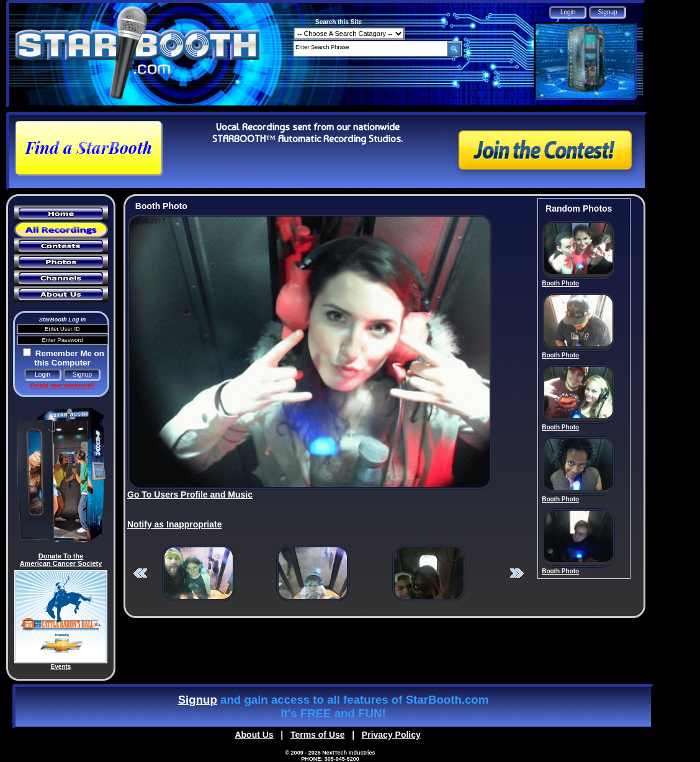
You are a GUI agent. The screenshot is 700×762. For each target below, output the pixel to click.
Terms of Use (318, 735)
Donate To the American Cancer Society (61, 560)
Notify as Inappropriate (174, 524)
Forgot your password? (62, 385)
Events (61, 667)
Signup (198, 700)
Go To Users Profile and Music (190, 495)
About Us (254, 735)
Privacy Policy (391, 735)
